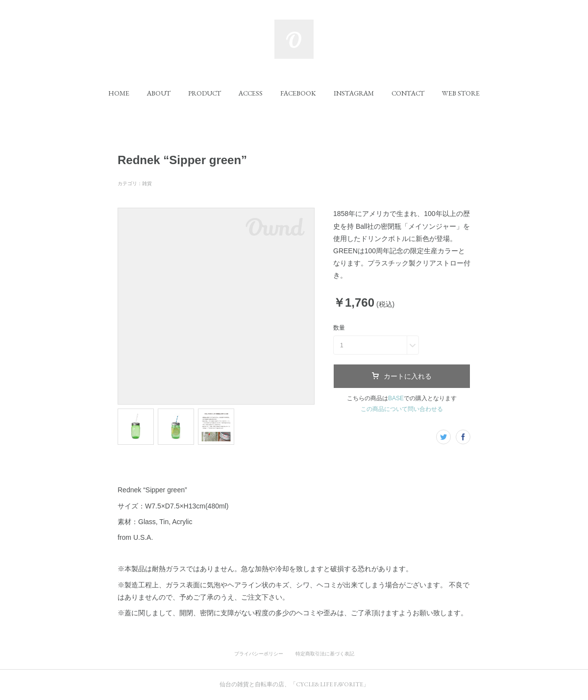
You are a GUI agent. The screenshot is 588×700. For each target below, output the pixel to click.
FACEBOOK (298, 93)
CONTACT (408, 93)
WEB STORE (461, 93)
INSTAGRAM (354, 93)
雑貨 (147, 183)
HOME (119, 93)
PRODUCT (205, 93)
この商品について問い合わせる (402, 409)
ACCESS (251, 93)
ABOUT (159, 93)
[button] (119, 93)
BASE (396, 398)
